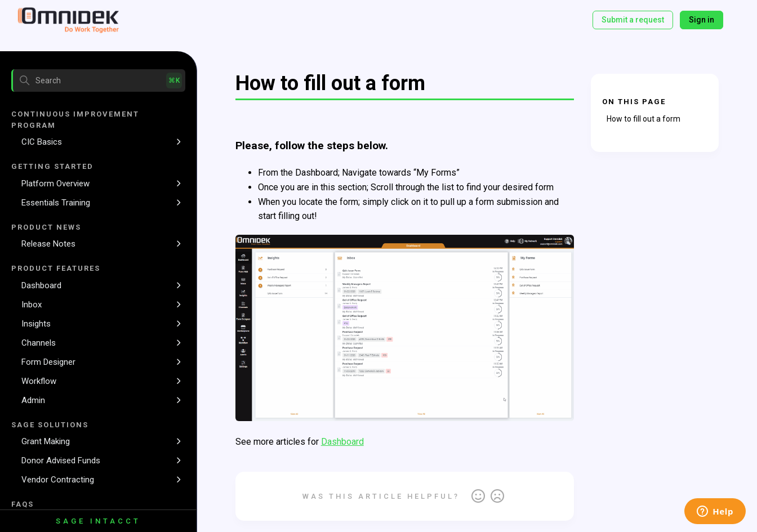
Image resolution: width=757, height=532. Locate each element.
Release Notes (48, 244)
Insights (36, 324)
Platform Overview (55, 184)
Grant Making (46, 441)
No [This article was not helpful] (497, 497)
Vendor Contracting (58, 480)
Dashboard (41, 285)
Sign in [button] (702, 20)
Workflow (39, 381)
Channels (39, 343)
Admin (33, 400)
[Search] (98, 81)
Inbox (32, 305)
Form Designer (48, 362)
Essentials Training (56, 203)
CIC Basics (42, 142)
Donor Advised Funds (61, 461)
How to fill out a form (644, 119)
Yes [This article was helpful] (478, 497)
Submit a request (633, 20)
